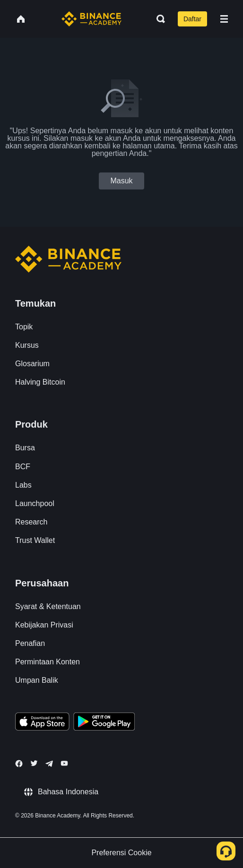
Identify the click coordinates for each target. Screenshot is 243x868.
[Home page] (91, 19)
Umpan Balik (37, 680)
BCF (23, 467)
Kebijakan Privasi (44, 625)
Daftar (192, 19)
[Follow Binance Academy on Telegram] (49, 764)
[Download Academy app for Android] (104, 723)
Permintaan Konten (48, 662)
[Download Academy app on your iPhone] (42, 723)
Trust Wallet (35, 540)
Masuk (121, 181)
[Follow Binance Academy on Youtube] (64, 763)
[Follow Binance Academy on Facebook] (19, 764)
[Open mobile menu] (224, 19)
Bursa (25, 448)
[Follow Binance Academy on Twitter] (34, 763)
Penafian (30, 643)
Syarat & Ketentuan (48, 606)
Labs (23, 485)
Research (31, 522)
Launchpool (35, 503)
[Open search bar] (158, 19)
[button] (224, 19)
